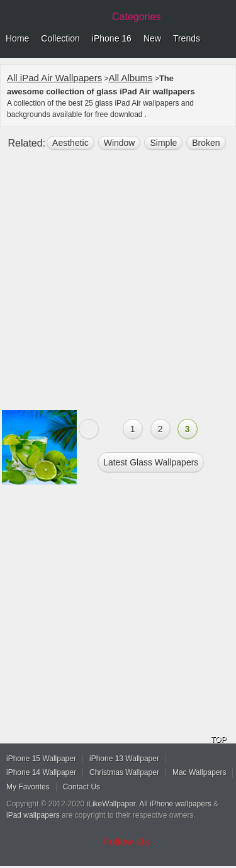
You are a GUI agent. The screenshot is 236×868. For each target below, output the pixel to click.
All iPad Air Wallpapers (54, 78)
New (152, 38)
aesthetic (70, 143)
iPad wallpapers (33, 815)
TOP (218, 740)
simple (163, 143)
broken (206, 143)
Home (17, 38)
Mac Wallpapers (199, 772)
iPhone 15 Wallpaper (41, 759)
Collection (60, 38)
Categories (136, 17)
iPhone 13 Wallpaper (124, 759)
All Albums (131, 78)
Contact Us (81, 787)
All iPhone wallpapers (175, 804)
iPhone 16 (112, 38)
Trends (187, 38)
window (120, 143)
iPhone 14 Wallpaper (41, 772)
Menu (223, 39)
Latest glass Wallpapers (151, 462)
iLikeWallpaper (111, 804)
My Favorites (28, 787)
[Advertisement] (118, 285)
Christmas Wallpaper (124, 772)
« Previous (89, 429)
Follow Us (126, 842)
